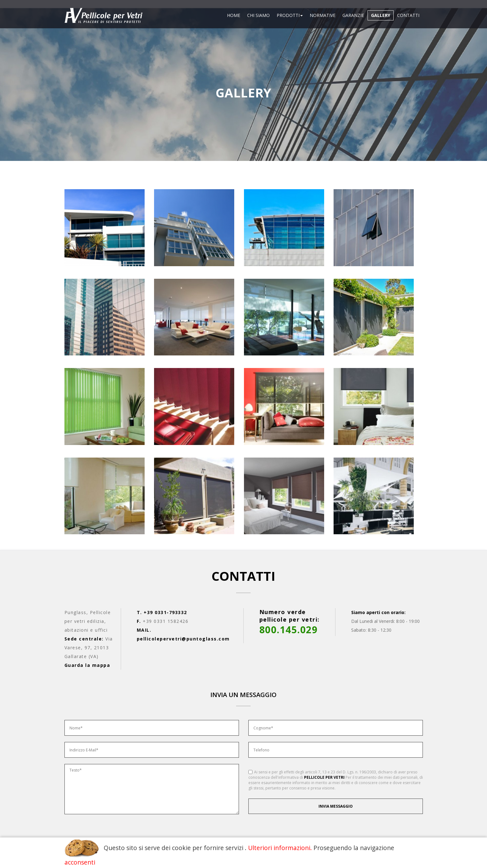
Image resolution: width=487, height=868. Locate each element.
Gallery (381, 15)
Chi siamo (258, 15)
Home (234, 15)
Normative (323, 15)
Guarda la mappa (87, 665)
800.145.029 (289, 630)
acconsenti (80, 862)
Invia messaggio (336, 806)
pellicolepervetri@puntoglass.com (183, 639)
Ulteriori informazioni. (280, 848)
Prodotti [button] (290, 15)
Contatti (408, 15)
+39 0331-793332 (165, 612)
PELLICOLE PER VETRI (324, 777)
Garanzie (353, 15)
